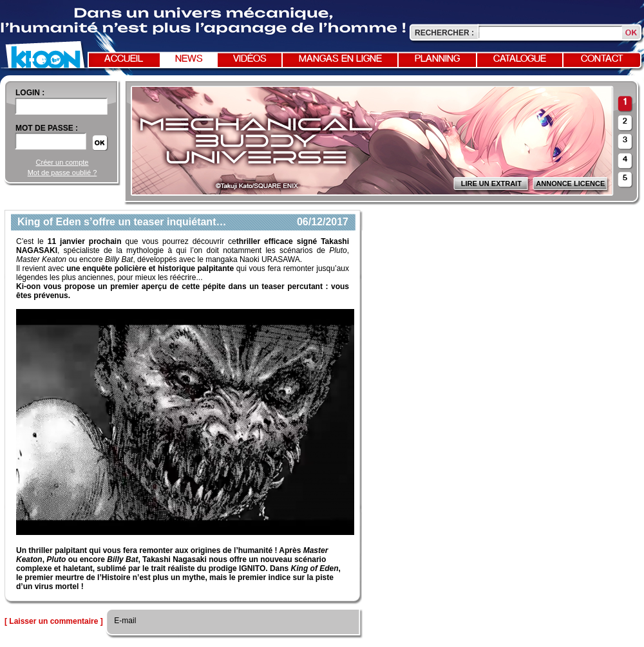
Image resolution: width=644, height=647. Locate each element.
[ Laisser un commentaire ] (54, 621)
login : (30, 93)
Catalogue (520, 59)
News (189, 59)
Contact (602, 59)
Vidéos (250, 59)
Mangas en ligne (340, 59)
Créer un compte (62, 162)
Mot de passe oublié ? (62, 173)
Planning (437, 59)
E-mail (124, 621)
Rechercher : (444, 33)
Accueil (124, 59)
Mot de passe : (47, 128)
